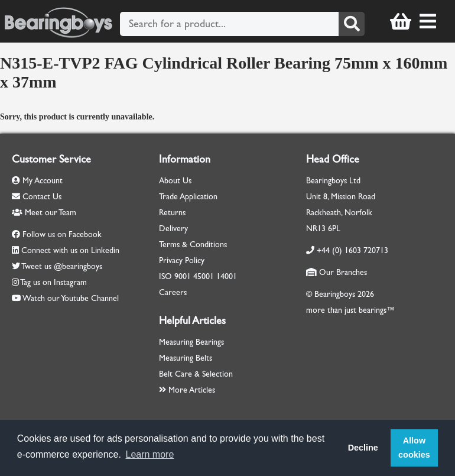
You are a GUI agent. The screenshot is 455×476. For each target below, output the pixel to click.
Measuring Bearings (191, 342)
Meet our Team (44, 213)
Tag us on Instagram (53, 282)
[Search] (352, 24)
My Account (37, 181)
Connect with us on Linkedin (70, 250)
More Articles (187, 390)
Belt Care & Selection (196, 374)
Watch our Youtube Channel (71, 298)
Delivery (173, 229)
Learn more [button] (150, 454)
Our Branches (337, 272)
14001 (227, 276)
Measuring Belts (186, 358)
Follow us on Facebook (62, 234)
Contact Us (37, 197)
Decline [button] (363, 448)
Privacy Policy (182, 260)
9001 (183, 276)
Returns (172, 213)
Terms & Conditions (193, 245)
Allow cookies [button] (414, 448)
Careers (173, 292)
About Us (175, 181)
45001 (204, 276)
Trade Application (188, 197)
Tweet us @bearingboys (62, 266)
